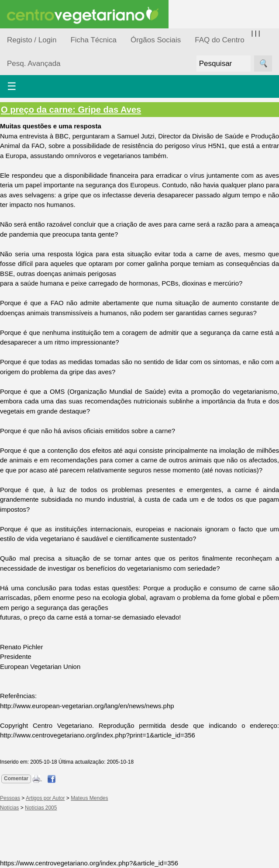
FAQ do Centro (219, 40)
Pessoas (10, 798)
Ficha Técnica (93, 40)
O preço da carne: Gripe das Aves (71, 110)
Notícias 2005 (41, 808)
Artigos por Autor (45, 798)
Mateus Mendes (89, 798)
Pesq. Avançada (34, 64)
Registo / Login (32, 40)
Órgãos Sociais (156, 40)
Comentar (16, 778)
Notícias (9, 808)
